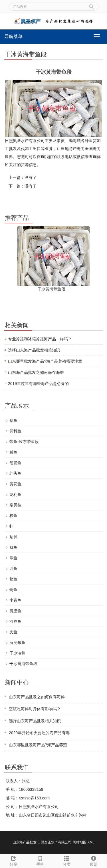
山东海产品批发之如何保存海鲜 (36, 372)
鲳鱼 (13, 420)
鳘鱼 (13, 579)
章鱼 (13, 558)
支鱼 (13, 632)
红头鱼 (15, 473)
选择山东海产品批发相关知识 (34, 350)
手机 (40, 860)
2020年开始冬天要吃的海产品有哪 (39, 733)
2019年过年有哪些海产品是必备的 (38, 384)
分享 (13, 860)
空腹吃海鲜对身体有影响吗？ (35, 709)
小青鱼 (15, 600)
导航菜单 (13, 36)
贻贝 (13, 537)
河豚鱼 (15, 621)
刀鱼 (13, 568)
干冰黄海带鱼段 (51, 289)
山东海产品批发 (25, 842)
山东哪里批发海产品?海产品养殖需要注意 (45, 361)
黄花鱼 (15, 484)
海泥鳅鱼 (17, 642)
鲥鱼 (13, 590)
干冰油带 (17, 653)
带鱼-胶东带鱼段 (24, 442)
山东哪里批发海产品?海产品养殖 (38, 745)
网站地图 (80, 842)
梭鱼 (13, 516)
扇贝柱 (15, 505)
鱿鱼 (13, 547)
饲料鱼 (15, 431)
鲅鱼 (13, 452)
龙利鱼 (15, 494)
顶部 (94, 860)
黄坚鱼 (15, 611)
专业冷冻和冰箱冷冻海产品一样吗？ (40, 339)
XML (91, 842)
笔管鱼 (15, 463)
